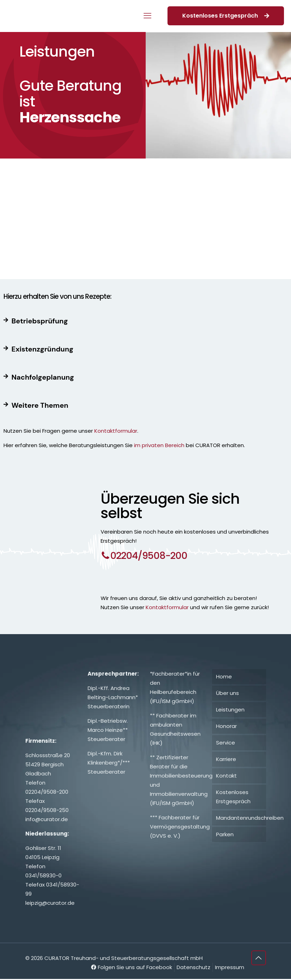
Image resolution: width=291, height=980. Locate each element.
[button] (145, 321)
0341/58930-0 (43, 876)
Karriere (226, 760)
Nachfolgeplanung (43, 377)
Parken (225, 835)
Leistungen (230, 711)
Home (224, 678)
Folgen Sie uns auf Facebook (132, 968)
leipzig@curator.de (50, 904)
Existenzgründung (43, 349)
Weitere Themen (40, 405)
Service (226, 744)
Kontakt (226, 777)
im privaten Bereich (159, 445)
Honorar (226, 727)
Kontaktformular (116, 431)
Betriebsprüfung (40, 321)
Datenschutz (194, 968)
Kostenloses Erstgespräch (226, 16)
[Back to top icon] (259, 959)
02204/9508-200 (47, 793)
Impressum (230, 968)
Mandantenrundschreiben (241, 819)
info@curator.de (47, 820)
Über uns (227, 694)
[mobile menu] (147, 16)
